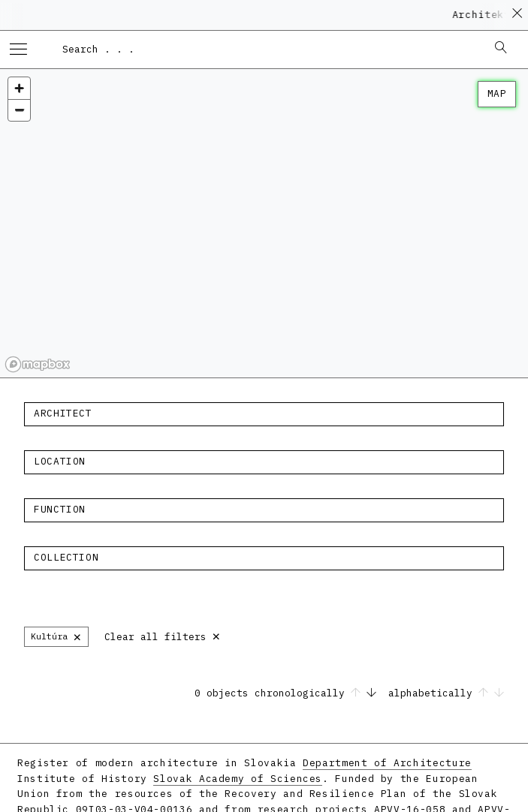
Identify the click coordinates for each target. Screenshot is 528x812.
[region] (264, 223)
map (497, 93)
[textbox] (264, 414)
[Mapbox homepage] (38, 364)
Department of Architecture (387, 763)
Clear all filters (163, 635)
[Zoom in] (19, 88)
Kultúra (56, 636)
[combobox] (267, 49)
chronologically (318, 693)
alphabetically (446, 693)
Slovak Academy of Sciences (238, 779)
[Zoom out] (19, 110)
